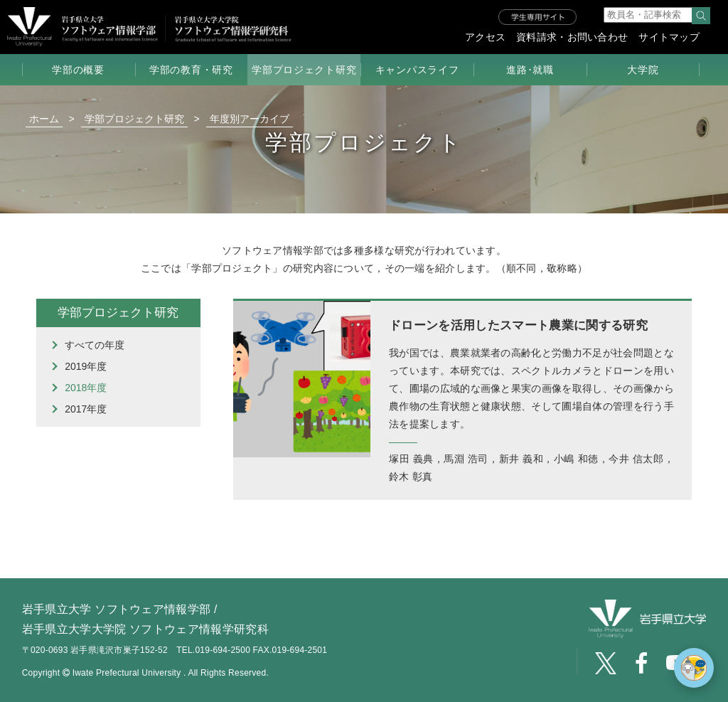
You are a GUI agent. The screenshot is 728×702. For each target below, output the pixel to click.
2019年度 (86, 366)
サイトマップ (669, 37)
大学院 (643, 70)
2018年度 (86, 388)
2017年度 (86, 409)
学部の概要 (78, 70)
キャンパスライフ (417, 70)
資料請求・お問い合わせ (572, 37)
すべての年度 (95, 345)
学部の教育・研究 (191, 70)
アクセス (485, 37)
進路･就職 (530, 70)
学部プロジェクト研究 (304, 70)
